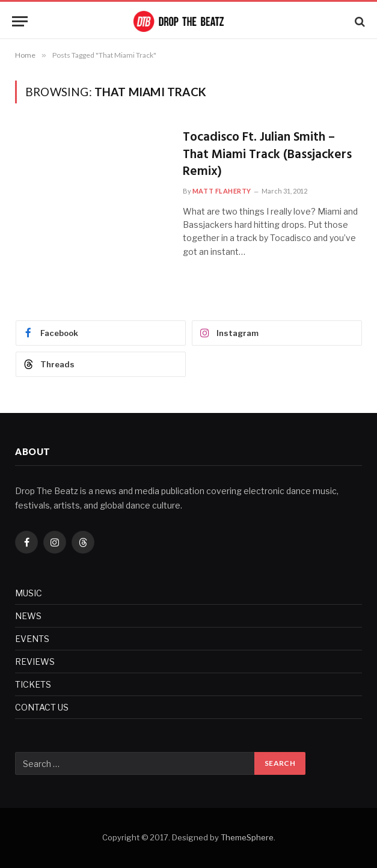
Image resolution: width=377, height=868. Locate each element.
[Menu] (20, 21)
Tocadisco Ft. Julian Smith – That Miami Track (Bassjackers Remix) (267, 155)
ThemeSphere (247, 837)
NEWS (28, 616)
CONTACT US (42, 707)
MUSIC (29, 593)
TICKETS (33, 684)
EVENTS (32, 639)
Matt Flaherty (222, 191)
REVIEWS (35, 662)
